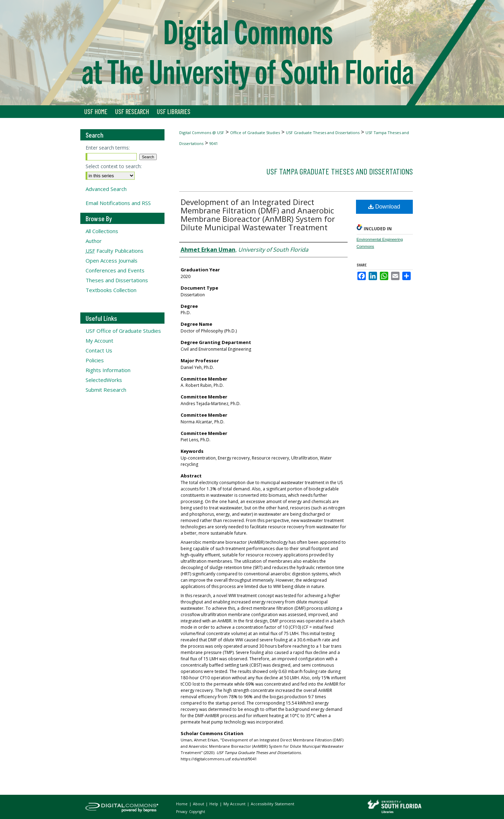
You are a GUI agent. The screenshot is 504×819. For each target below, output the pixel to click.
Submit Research (106, 390)
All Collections (102, 231)
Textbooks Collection (111, 290)
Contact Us (99, 350)
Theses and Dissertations (117, 280)
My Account (99, 341)
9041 (214, 143)
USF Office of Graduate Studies (123, 331)
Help (214, 804)
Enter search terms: (108, 148)
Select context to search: (114, 166)
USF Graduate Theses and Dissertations (323, 133)
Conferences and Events (115, 270)
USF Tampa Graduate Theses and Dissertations (340, 171)
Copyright (197, 812)
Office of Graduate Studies (255, 133)
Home (182, 804)
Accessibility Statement (273, 804)
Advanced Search (106, 189)
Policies (95, 360)
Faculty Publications (115, 251)
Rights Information (108, 370)
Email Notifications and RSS (118, 203)
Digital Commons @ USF (202, 133)
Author (94, 241)
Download (384, 207)
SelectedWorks (104, 380)
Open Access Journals (112, 260)
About (199, 804)
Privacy (182, 812)
